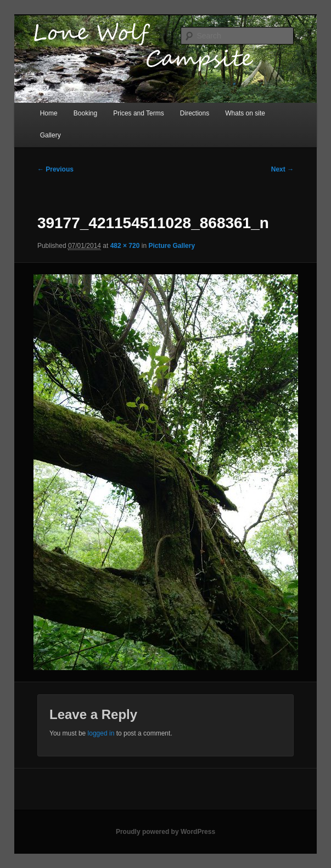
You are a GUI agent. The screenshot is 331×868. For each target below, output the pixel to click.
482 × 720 (125, 246)
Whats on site (245, 113)
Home (49, 113)
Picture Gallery (172, 246)
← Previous (55, 169)
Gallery (51, 135)
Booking (85, 113)
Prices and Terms (138, 113)
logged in (101, 733)
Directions (195, 113)
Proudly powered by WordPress (166, 832)
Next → (282, 169)
